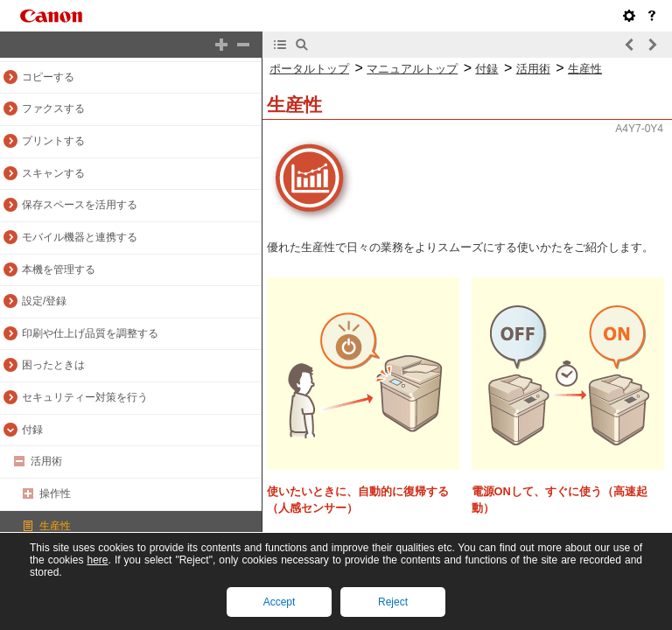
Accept (280, 602)
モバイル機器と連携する (80, 237)
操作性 (55, 493)
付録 (32, 430)
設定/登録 (44, 301)
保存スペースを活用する (80, 205)
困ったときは (53, 365)
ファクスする (53, 108)
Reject (393, 602)
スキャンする (53, 173)
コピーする (48, 77)
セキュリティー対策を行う (85, 397)
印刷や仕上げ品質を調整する (90, 333)
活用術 (46, 461)
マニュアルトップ (412, 69)
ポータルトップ (309, 69)
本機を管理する (59, 269)
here (97, 560)
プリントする (53, 141)
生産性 (55, 526)
